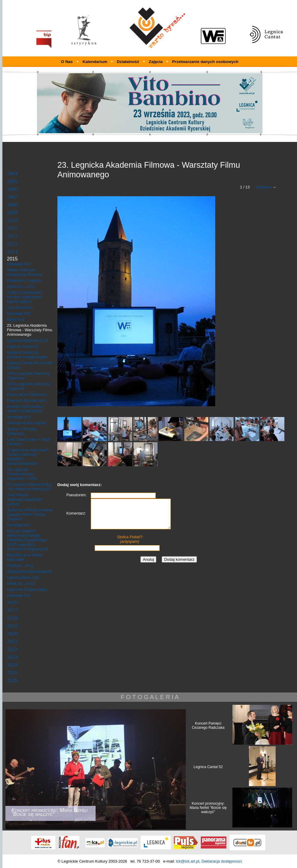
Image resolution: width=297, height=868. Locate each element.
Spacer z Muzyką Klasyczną (22, 431)
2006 (12, 189)
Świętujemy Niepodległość (29, 571)
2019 (12, 626)
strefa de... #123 (21, 583)
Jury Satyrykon (20, 307)
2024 (12, 665)
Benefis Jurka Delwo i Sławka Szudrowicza (25, 409)
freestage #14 (19, 525)
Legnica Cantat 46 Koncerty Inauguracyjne (27, 355)
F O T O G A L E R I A (150, 697)
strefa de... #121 (21, 286)
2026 (12, 680)
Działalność (129, 62)
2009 (12, 212)
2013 (12, 244)
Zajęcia (156, 62)
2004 (12, 173)
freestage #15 (19, 595)
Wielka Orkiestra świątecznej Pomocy (24, 272)
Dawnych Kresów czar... (28, 400)
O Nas (67, 62)
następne (263, 187)
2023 (12, 657)
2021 (12, 641)
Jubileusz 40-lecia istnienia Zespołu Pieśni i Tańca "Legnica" (30, 514)
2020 (12, 633)
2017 (12, 610)
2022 (12, 649)
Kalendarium (95, 62)
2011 (12, 228)
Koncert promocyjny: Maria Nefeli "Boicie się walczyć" (208, 808)
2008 (12, 205)
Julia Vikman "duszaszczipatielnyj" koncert (25, 499)
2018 (12, 618)
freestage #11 (19, 264)
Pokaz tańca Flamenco (26, 394)
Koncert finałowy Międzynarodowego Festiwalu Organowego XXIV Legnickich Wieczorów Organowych (28, 540)
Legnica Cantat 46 (23, 346)
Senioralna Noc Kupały (26, 423)
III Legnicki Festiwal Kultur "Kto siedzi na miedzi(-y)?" (29, 487)
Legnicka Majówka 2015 (28, 340)
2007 (12, 197)
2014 (12, 251)
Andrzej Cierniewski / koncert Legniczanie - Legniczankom (25, 297)
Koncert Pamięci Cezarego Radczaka (208, 725)
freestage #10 (19, 313)
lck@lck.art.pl (188, 861)
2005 (12, 181)
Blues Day (16, 319)
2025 (12, 672)
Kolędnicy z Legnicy (24, 280)
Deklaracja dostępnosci (222, 861)
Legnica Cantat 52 (208, 767)
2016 (12, 602)
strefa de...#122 (20, 565)
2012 (12, 236)
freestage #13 (19, 417)
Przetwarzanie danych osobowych (205, 62)
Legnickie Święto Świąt (27, 589)
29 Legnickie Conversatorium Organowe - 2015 (22, 474)
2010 (12, 220)
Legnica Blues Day (23, 577)
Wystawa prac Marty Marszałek (24, 557)
